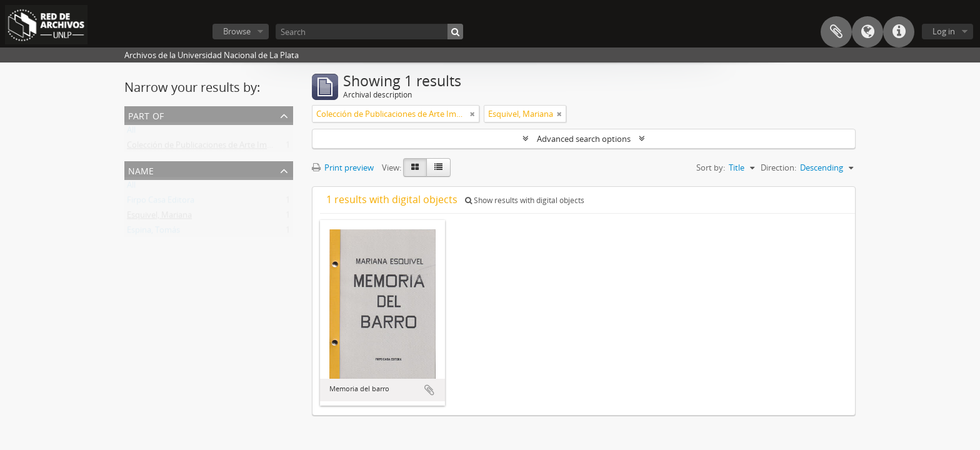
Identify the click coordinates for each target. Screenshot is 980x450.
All (131, 132)
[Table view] (438, 167)
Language (867, 32)
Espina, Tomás (153, 232)
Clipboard (836, 32)
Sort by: (711, 167)
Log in (944, 31)
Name (141, 170)
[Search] (369, 32)
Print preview (343, 167)
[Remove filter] (472, 114)
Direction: (778, 167)
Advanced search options (584, 139)
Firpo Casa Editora (161, 202)
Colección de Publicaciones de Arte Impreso (207, 147)
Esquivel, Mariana (159, 217)
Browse (237, 31)
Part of (146, 115)
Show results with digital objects (525, 200)
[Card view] (415, 167)
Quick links (899, 32)
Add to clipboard (429, 390)
